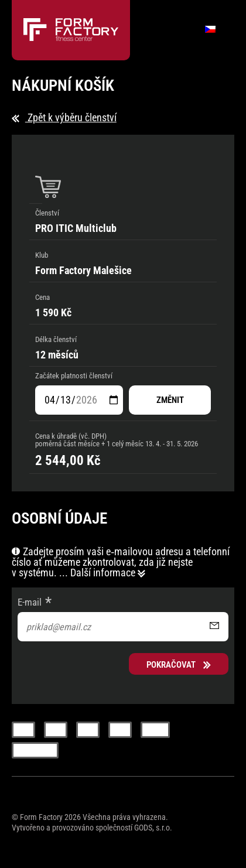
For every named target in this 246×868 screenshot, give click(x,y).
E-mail (30, 602)
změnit (170, 400)
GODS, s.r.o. (153, 828)
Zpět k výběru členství (64, 117)
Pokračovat (179, 665)
